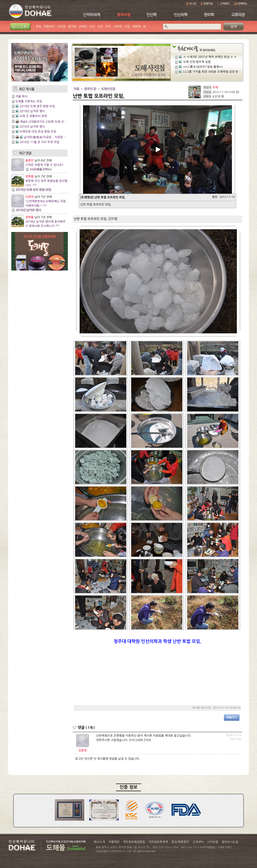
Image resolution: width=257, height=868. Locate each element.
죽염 (38, 27)
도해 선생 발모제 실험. (197, 62)
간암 (127, 27)
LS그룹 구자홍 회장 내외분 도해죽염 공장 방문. (212, 72)
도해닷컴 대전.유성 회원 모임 (38, 132)
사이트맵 (213, 842)
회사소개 (99, 842)
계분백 (136, 27)
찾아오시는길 (230, 842)
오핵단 (83, 27)
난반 (100, 27)
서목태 (118, 27)
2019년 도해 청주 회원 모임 (37, 106)
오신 (92, 27)
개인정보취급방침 (134, 842)
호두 (108, 27)
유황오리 (49, 27)
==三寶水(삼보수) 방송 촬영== (203, 67)
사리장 (61, 27)
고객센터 (198, 842)
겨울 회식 (21, 96)
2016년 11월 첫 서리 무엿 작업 (39, 142)
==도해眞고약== (41, 169)
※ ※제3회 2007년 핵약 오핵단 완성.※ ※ (210, 57)
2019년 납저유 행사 (32, 111)
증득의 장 (90, 89)
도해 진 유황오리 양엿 (33, 116)
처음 (77, 89)
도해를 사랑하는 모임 (29, 101)
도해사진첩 (108, 89)
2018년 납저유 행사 (32, 127)
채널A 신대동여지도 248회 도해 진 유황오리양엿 (50, 122)
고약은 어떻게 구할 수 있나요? (44, 165)
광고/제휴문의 (180, 842)
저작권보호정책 (158, 842)
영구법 (72, 27)
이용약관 (114, 842)
